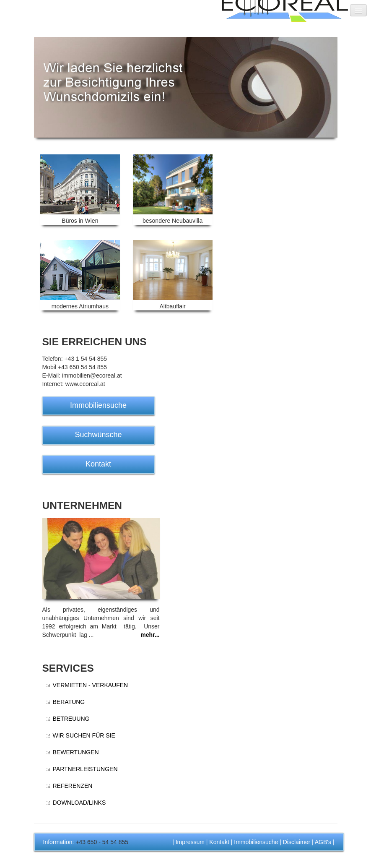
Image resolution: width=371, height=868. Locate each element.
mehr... (150, 635)
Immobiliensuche (98, 405)
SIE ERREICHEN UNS (95, 342)
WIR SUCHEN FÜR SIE (84, 735)
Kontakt (98, 464)
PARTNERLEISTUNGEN (85, 769)
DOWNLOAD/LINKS (79, 803)
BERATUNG (69, 702)
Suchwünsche (98, 435)
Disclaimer (297, 842)
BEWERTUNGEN (76, 752)
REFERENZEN (73, 786)
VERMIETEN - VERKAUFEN (91, 685)
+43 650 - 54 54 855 (102, 842)
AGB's (323, 842)
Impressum (190, 842)
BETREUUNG (71, 719)
